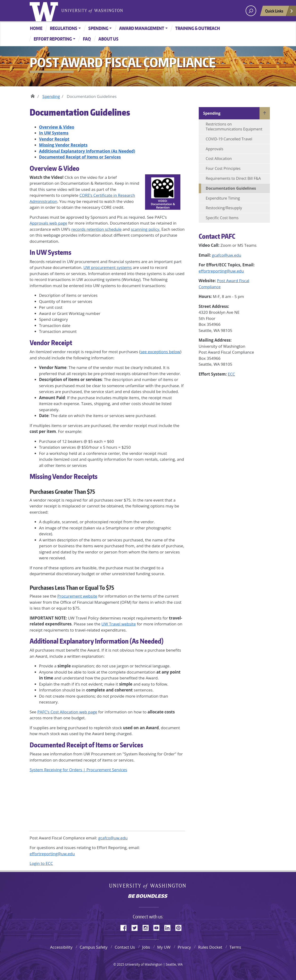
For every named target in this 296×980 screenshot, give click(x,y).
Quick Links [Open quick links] (279, 12)
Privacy (184, 947)
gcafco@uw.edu (227, 255)
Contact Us (125, 947)
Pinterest (180, 927)
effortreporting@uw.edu (221, 271)
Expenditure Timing (223, 198)
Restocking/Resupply (224, 208)
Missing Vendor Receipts (64, 476)
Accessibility (61, 947)
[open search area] (251, 11)
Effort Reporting (53, 39)
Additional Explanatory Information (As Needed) (97, 641)
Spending (98, 28)
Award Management (142, 28)
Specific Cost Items (222, 218)
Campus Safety (93, 947)
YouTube (158, 927)
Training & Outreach (198, 28)
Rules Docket (210, 947)
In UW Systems (51, 252)
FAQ (87, 39)
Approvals (215, 149)
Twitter (136, 927)
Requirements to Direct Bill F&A (233, 178)
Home (36, 28)
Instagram (147, 927)
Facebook (125, 927)
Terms (235, 947)
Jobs (146, 947)
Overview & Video (55, 168)
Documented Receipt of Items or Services (86, 745)
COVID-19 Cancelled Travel (229, 139)
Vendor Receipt (51, 343)
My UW (164, 947)
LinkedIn (169, 927)
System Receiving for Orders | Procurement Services (78, 770)
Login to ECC (41, 863)
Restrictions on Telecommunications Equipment (234, 127)
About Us (108, 39)
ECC (231, 374)
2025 (120, 964)
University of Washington (45, 11)
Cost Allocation (219, 159)
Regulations (64, 28)
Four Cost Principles (223, 168)
